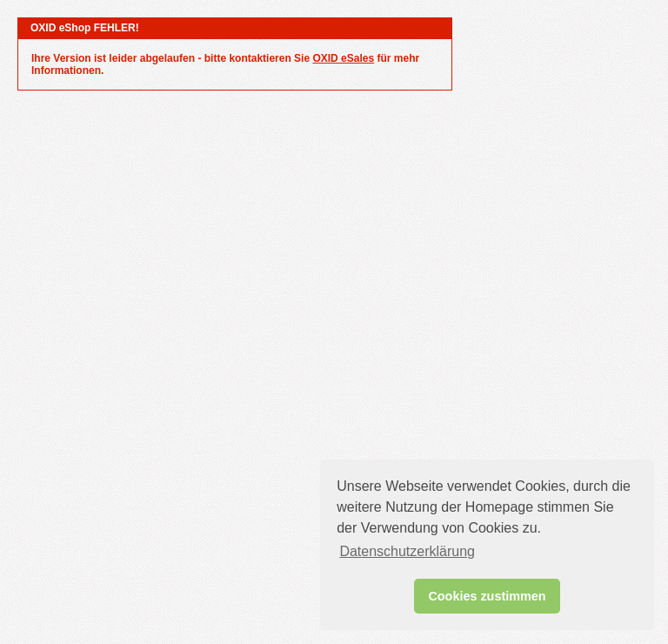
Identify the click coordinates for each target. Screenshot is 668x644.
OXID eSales (343, 58)
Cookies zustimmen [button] (487, 596)
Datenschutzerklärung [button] (407, 551)
